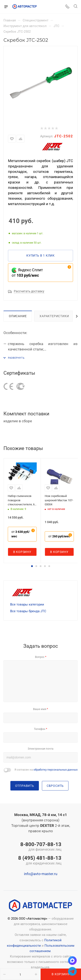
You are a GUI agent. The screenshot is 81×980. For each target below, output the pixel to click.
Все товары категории (27, 604)
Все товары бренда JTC (28, 611)
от (21, 534)
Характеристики (54, 316)
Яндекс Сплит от (27, 273)
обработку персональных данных (56, 770)
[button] (32, 566)
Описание (18, 316)
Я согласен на (46, 770)
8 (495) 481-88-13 (40, 861)
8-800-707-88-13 (40, 847)
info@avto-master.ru (41, 874)
